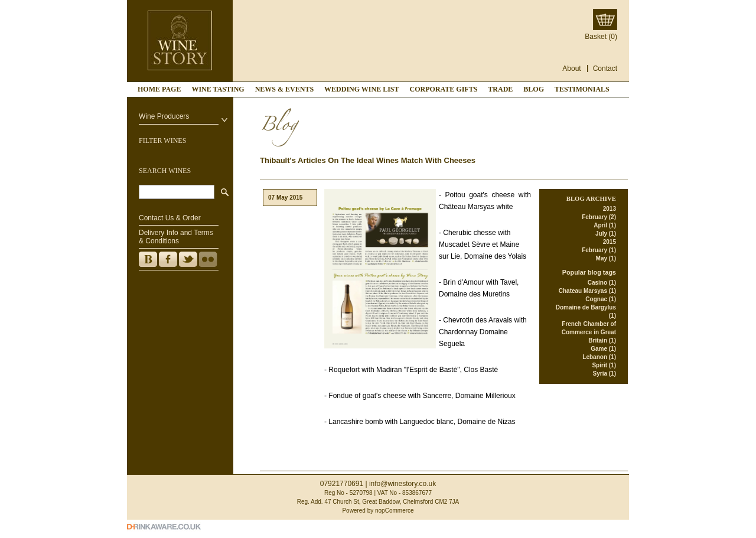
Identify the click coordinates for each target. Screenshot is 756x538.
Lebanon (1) (599, 357)
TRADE (500, 89)
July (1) (606, 234)
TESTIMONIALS (582, 89)
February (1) (599, 250)
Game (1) (603, 349)
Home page (159, 89)
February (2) (599, 217)
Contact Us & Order (170, 218)
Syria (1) (605, 374)
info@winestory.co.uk (403, 484)
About (571, 69)
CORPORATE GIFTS (444, 89)
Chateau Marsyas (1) (587, 291)
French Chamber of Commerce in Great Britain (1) (589, 332)
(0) (613, 37)
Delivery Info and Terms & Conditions (176, 237)
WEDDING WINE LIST (361, 89)
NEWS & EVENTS (284, 89)
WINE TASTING (218, 89)
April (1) (605, 225)
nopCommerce (395, 511)
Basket (596, 37)
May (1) (606, 258)
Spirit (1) (604, 365)
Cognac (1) (601, 299)
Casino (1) (602, 283)
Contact (605, 69)
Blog (534, 89)
